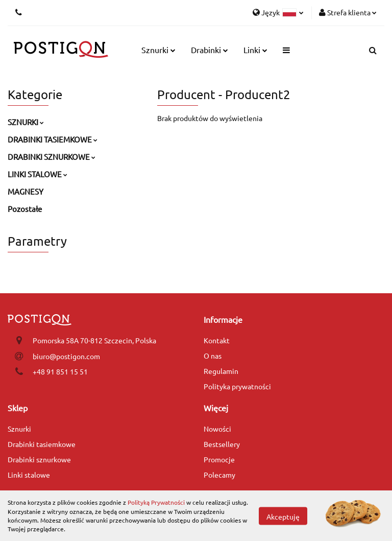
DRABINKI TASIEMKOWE (53, 139)
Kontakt (217, 340)
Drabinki (210, 50)
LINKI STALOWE (38, 174)
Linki (255, 50)
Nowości (217, 429)
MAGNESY (26, 191)
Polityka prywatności (237, 386)
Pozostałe (25, 209)
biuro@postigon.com (66, 356)
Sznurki (158, 50)
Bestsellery (222, 444)
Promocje (219, 459)
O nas (213, 356)
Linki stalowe (29, 475)
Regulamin (221, 371)
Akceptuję (283, 516)
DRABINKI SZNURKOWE (52, 157)
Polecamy (219, 475)
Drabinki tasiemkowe (42, 444)
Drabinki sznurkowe (39, 459)
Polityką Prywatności (156, 502)
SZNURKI (26, 122)
